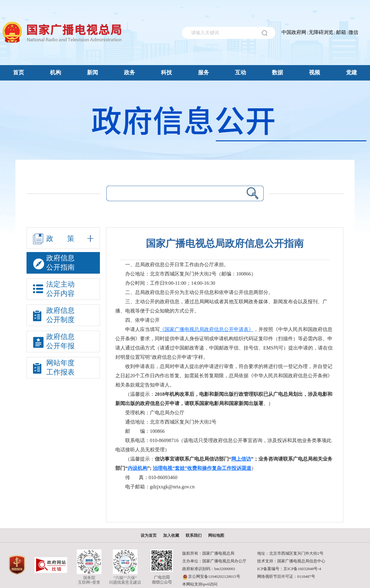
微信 (353, 32)
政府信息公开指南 (54, 264)
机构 (55, 72)
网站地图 (216, 535)
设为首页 (149, 535)
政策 (63, 239)
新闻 (92, 72)
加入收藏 (171, 535)
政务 (129, 72)
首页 (18, 72)
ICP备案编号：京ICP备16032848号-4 (289, 569)
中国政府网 (294, 32)
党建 (351, 72)
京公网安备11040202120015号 (214, 576)
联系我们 (194, 535)
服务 (203, 72)
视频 (314, 72)
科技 (166, 72)
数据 (277, 72)
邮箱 (341, 32)
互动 (240, 72)
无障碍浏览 (321, 32)
